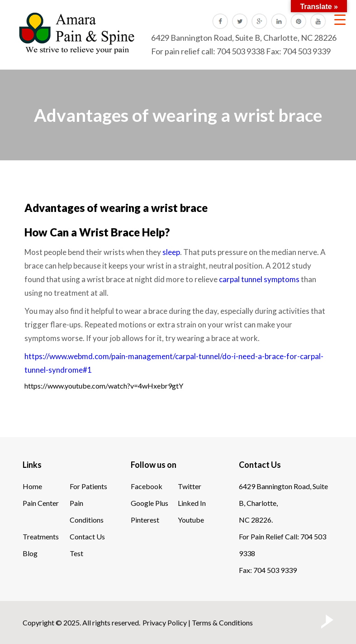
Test (76, 553)
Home (32, 486)
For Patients (88, 486)
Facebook (147, 486)
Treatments (41, 536)
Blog (30, 553)
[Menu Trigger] (340, 19)
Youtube (191, 520)
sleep (171, 252)
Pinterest (145, 520)
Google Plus (150, 503)
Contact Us (87, 536)
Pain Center (41, 503)
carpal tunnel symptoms (259, 279)
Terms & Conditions (222, 622)
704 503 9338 (241, 51)
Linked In (192, 503)
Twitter (190, 486)
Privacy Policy (165, 622)
